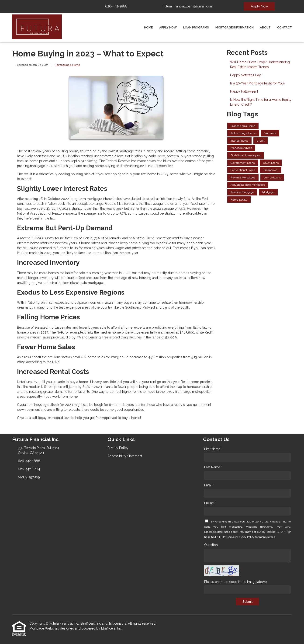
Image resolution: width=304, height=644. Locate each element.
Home (148, 27)
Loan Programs (196, 27)
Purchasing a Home (68, 65)
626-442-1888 (116, 6)
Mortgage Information (235, 27)
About (265, 27)
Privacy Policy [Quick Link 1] (118, 448)
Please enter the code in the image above (235, 582)
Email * (209, 485)
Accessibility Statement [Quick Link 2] (125, 456)
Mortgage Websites (45, 628)
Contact (285, 27)
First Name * (213, 449)
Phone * (210, 503)
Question (211, 545)
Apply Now (259, 6)
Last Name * (213, 467)
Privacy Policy (246, 537)
